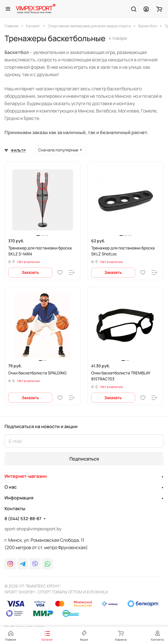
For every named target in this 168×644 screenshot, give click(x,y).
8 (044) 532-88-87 (23, 519)
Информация (19, 498)
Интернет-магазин (26, 476)
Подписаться (84, 459)
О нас (11, 487)
